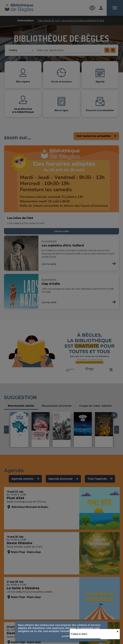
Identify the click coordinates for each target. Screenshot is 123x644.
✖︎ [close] (118, 632)
